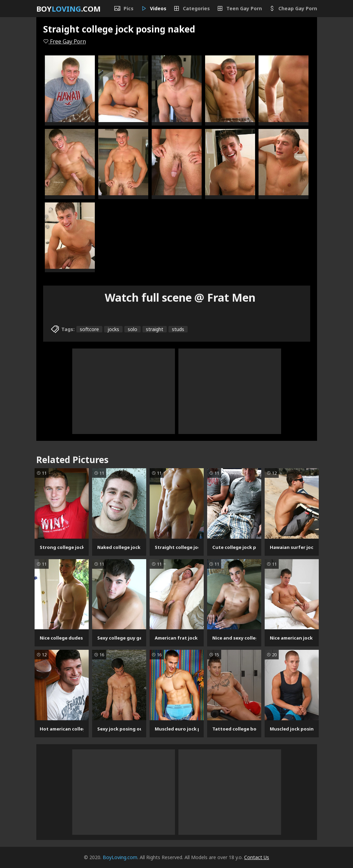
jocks (113, 329)
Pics (124, 9)
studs (178, 329)
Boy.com (68, 9)
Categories (192, 9)
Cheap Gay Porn (293, 9)
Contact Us (257, 857)
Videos (153, 9)
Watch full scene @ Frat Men (180, 297)
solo (133, 329)
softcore (89, 329)
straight (155, 329)
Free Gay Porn (65, 41)
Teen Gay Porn (239, 9)
